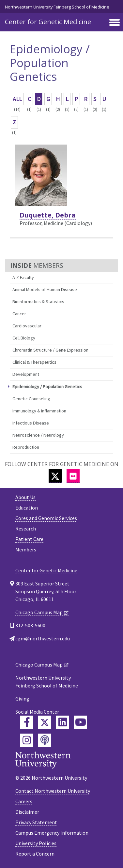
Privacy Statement (36, 822)
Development (26, 374)
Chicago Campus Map (39, 612)
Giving (22, 699)
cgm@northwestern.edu (43, 638)
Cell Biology (24, 338)
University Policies (36, 843)
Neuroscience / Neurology (38, 435)
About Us (25, 497)
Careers (24, 801)
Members (26, 549)
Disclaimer (27, 812)
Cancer (19, 314)
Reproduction (26, 447)
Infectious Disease (31, 423)
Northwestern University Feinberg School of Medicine (57, 7)
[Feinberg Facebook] (27, 722)
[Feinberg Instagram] (27, 740)
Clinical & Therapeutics (34, 362)
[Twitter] (55, 476)
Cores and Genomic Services (46, 518)
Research (26, 529)
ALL (17, 99)
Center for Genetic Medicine (48, 22)
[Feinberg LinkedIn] (63, 722)
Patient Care (29, 539)
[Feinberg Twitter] (45, 722)
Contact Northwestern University (53, 791)
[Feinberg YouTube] (81, 722)
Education (27, 508)
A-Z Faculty (23, 277)
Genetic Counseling (31, 399)
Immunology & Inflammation (39, 411)
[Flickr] (73, 476)
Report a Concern (35, 854)
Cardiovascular (27, 326)
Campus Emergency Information (52, 833)
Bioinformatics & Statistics (38, 302)
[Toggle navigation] (115, 23)
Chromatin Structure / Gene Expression (50, 350)
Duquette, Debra (48, 215)
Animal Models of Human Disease (45, 289)
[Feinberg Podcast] (45, 740)
